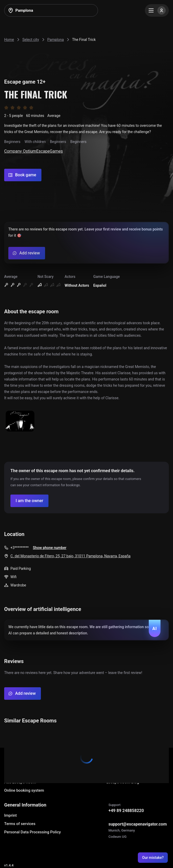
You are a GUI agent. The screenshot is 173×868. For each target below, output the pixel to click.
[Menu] (157, 10)
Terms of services (20, 824)
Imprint (10, 815)
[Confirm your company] (29, 501)
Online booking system (24, 790)
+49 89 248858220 (126, 811)
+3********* (20, 548)
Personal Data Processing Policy (32, 832)
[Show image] (20, 421)
